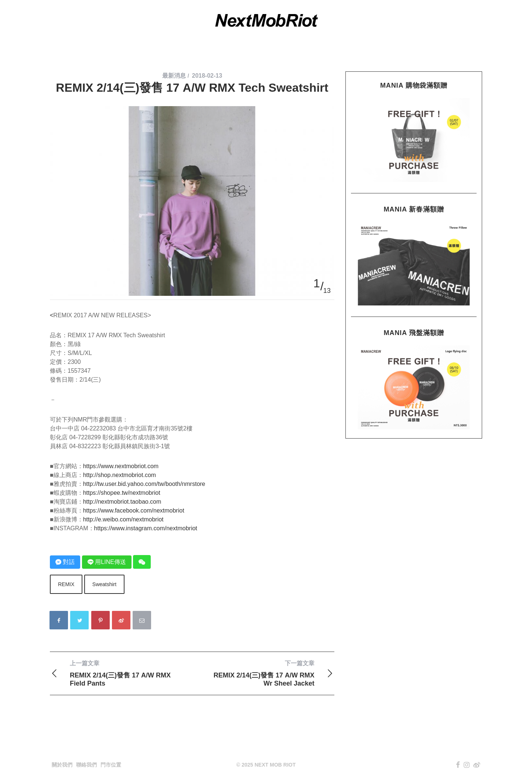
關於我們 (62, 765)
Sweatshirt (104, 584)
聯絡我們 (86, 765)
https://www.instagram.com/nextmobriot (146, 528)
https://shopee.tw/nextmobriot (122, 493)
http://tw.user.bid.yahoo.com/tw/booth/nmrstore (144, 484)
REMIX (66, 584)
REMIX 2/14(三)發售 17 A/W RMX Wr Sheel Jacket (263, 673)
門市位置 (111, 765)
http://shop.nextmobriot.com (120, 475)
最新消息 (174, 76)
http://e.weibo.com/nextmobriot (123, 519)
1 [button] (317, 283)
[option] (192, 106)
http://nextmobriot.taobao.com (122, 502)
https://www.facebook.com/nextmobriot (134, 510)
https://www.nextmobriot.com (121, 466)
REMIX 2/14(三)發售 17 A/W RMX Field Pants (121, 673)
